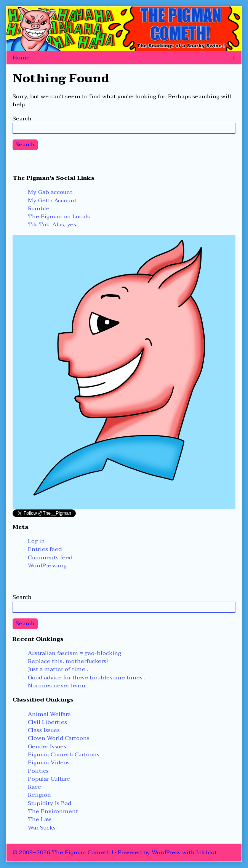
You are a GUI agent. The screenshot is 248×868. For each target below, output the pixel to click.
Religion (39, 795)
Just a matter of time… (59, 669)
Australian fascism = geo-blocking (74, 653)
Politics (38, 771)
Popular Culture (49, 779)
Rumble (39, 208)
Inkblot (206, 852)
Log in (36, 541)
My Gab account (50, 192)
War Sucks (42, 828)
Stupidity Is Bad (50, 803)
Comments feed (50, 557)
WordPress (166, 852)
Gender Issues (47, 746)
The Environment (53, 811)
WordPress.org (47, 565)
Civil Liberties (47, 722)
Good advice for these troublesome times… (87, 677)
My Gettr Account (52, 200)
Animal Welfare (49, 714)
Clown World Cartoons (59, 738)
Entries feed (45, 549)
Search (22, 119)
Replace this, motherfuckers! (68, 661)
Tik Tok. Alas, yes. (53, 224)
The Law (40, 819)
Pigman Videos (49, 762)
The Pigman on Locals (59, 216)
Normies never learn (57, 685)
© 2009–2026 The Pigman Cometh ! (63, 852)
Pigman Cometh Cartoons (64, 754)
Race (34, 787)
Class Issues (44, 730)
